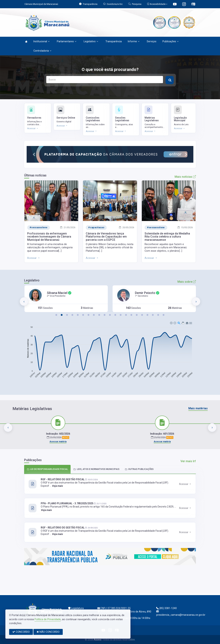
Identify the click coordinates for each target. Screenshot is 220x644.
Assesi (98, 640)
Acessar (185, 484)
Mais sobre (187, 282)
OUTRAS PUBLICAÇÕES (139, 469)
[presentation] (24, 301)
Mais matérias (198, 408)
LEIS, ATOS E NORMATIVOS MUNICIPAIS (96, 469)
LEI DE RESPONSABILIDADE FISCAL (47, 469)
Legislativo (91, 41)
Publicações (170, 41)
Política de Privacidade (48, 619)
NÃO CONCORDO (48, 632)
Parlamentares (67, 41)
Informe (134, 41)
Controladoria (42, 51)
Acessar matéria (58, 442)
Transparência (114, 41)
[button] (34, 154)
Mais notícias (185, 177)
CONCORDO (21, 632)
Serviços (152, 41)
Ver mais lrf (188, 461)
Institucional (41, 41)
